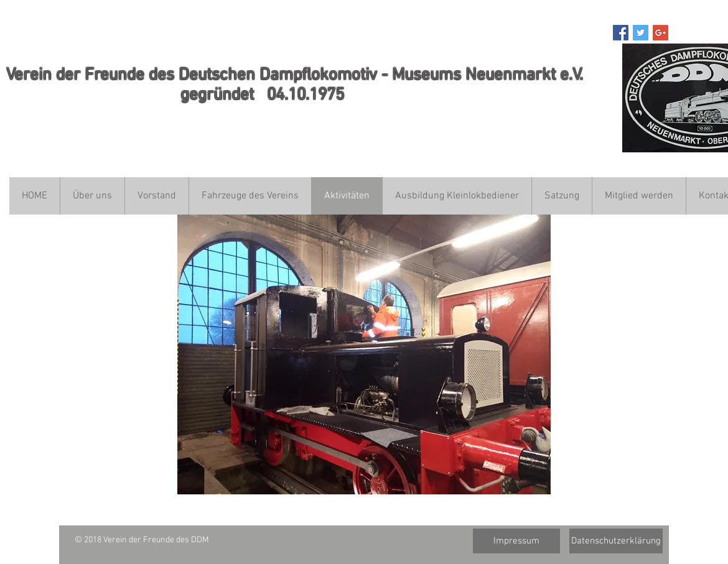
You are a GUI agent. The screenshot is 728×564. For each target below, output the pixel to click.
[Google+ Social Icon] (660, 33)
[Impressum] (516, 541)
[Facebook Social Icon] (621, 33)
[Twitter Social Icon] (641, 33)
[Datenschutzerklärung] (616, 541)
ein (41, 75)
